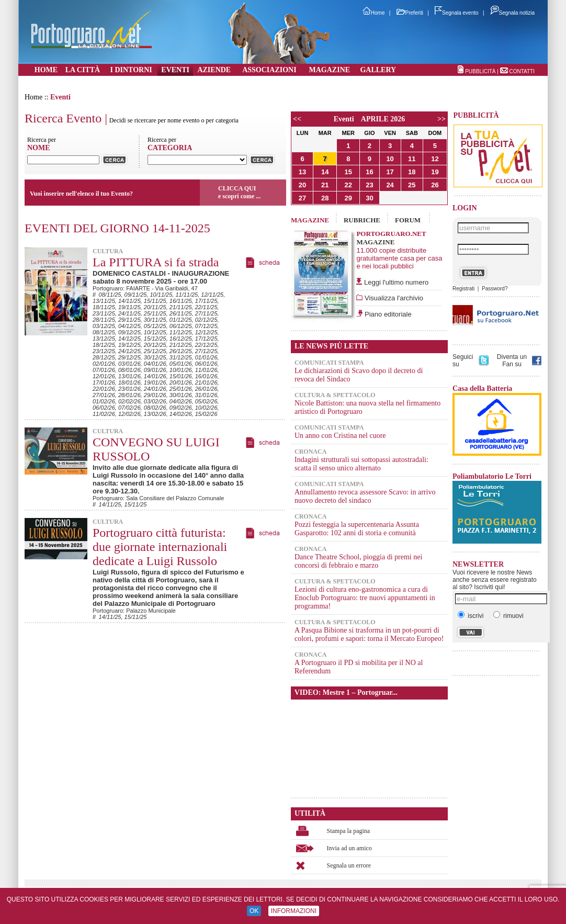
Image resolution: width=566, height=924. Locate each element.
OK (254, 911)
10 (390, 159)
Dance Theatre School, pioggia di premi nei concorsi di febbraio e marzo (358, 561)
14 (325, 172)
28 (325, 198)
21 (325, 185)
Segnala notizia (512, 13)
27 (302, 198)
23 (369, 185)
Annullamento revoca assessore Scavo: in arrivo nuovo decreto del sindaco (365, 496)
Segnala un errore (349, 865)
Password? (495, 289)
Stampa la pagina (349, 831)
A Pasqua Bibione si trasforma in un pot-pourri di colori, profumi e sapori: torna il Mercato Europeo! (369, 634)
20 (302, 185)
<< (297, 119)
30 (369, 198)
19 (435, 172)
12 (435, 159)
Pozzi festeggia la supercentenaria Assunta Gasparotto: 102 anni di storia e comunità (357, 529)
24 (390, 185)
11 (412, 159)
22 (348, 185)
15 (348, 172)
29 (348, 198)
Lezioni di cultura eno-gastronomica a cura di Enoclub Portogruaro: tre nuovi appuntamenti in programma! (365, 598)
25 (412, 185)
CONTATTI (522, 71)
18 (412, 172)
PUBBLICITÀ (480, 71)
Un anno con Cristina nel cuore (340, 436)
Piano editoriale (387, 314)
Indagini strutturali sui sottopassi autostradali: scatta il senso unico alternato (361, 464)
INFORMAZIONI (294, 911)
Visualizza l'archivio (393, 298)
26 (435, 185)
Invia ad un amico (349, 848)
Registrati (463, 289)
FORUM (408, 220)
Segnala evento (457, 13)
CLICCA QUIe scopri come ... (239, 192)
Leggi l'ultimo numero (396, 282)
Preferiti (410, 13)
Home (374, 13)
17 (390, 172)
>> (442, 119)
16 (369, 172)
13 (302, 172)
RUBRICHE (362, 220)
